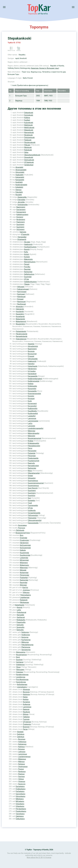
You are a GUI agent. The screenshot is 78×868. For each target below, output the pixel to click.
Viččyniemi (20, 229)
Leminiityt (31, 426)
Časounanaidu (33, 523)
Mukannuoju (24, 565)
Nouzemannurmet (34, 438)
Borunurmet (32, 354)
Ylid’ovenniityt (33, 515)
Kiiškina (27, 118)
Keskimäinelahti (21, 185)
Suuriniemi (20, 224)
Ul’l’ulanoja (27, 722)
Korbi (30, 401)
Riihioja (26, 714)
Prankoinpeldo (33, 458)
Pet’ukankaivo (21, 809)
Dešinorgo (25, 632)
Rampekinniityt (33, 466)
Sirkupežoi (32, 478)
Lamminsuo (23, 754)
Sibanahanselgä (34, 473)
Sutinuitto (20, 625)
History (19, 50)
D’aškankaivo (21, 789)
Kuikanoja (27, 704)
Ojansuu (18, 190)
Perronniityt (32, 451)
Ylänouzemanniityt (35, 520)
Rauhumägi (24, 580)
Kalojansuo (22, 744)
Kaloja (25, 697)
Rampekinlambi (22, 336)
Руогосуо (22, 528)
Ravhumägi (28, 272)
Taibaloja (26, 717)
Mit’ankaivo (20, 801)
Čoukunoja (27, 724)
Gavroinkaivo (20, 794)
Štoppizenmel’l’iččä (23, 533)
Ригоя (25, 729)
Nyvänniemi (21, 220)
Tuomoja (26, 719)
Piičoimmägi (25, 575)
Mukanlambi (20, 319)
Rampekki (20, 615)
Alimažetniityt (33, 346)
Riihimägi (23, 585)
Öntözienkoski (29, 137)
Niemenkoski (29, 132)
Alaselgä (31, 344)
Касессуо (22, 784)
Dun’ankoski (29, 115)
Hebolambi (20, 309)
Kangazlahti (20, 180)
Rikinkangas (24, 602)
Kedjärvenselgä (33, 381)
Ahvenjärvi (20, 307)
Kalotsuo (21, 747)
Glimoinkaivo (21, 796)
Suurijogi (19, 660)
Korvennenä (32, 404)
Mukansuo (22, 759)
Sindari (30, 476)
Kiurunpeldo (32, 391)
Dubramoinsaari (23, 289)
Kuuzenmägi (24, 553)
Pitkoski (27, 145)
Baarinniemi (21, 207)
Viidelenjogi (20, 665)
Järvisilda (21, 202)
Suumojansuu (33, 481)
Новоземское (21, 339)
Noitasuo (22, 764)
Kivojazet (31, 399)
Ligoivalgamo (22, 687)
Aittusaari (21, 287)
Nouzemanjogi (21, 655)
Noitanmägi (24, 573)
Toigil (30, 503)
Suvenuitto (20, 627)
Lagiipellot (32, 416)
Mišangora (24, 563)
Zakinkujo (21, 737)
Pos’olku (27, 267)
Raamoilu (31, 463)
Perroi (30, 448)
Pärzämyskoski (30, 142)
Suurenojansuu (33, 486)
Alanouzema (21, 652)
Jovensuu (26, 590)
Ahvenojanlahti (21, 170)
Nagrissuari (22, 302)
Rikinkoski (28, 147)
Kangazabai (22, 237)
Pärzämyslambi (22, 334)
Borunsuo (22, 739)
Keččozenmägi (25, 545)
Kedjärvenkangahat (35, 379)
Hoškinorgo (26, 635)
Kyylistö (27, 257)
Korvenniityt (32, 406)
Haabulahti (19, 175)
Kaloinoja (26, 694)
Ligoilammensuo (24, 757)
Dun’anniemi (21, 210)
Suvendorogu (21, 682)
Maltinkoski (29, 125)
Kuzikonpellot (33, 413)
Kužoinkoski (29, 123)
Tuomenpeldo (33, 505)
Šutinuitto (20, 630)
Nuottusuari (22, 304)
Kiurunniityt (32, 389)
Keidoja (31, 384)
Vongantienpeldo (34, 513)
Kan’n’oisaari (22, 292)
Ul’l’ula (26, 279)
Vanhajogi (20, 662)
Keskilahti (19, 182)
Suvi (29, 498)
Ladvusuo (22, 752)
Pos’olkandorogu (22, 680)
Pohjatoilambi (21, 331)
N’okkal (30, 441)
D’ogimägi (24, 538)
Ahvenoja (26, 689)
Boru (22, 535)
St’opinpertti (22, 239)
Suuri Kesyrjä (33, 488)
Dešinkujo (21, 734)
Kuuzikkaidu (32, 411)
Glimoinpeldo (33, 359)
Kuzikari (27, 120)
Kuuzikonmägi (25, 555)
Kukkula (23, 550)
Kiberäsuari (21, 297)
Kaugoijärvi (20, 314)
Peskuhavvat (21, 612)
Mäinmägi (31, 431)
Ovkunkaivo (20, 804)
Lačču (30, 423)
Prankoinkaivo (21, 811)
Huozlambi (20, 312)
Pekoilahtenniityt (34, 446)
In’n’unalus (32, 371)
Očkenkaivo (20, 806)
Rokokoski (28, 150)
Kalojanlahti (20, 177)
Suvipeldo (31, 500)
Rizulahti (19, 195)
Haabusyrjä (28, 244)
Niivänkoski (29, 135)
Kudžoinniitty (33, 408)
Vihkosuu (26, 592)
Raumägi (27, 269)
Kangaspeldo (33, 376)
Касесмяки (22, 525)
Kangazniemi (21, 212)
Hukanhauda (32, 366)
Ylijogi (18, 667)
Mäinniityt (31, 436)
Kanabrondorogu (22, 675)
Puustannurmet (33, 461)
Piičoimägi (32, 456)
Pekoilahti (19, 192)
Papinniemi (21, 222)
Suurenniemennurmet (36, 483)
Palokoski (28, 140)
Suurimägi (28, 277)
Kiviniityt (31, 396)
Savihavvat (21, 617)
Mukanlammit (21, 321)
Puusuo (21, 769)
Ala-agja (27, 242)
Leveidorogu (21, 677)
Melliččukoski (29, 128)
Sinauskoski (29, 157)
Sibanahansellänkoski (32, 155)
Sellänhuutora (29, 274)
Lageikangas (25, 597)
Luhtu (19, 610)
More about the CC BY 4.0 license (39, 857)
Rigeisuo (21, 774)
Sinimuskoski (29, 160)
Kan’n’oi (25, 588)
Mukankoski (29, 130)
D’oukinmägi (24, 540)
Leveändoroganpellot (36, 428)
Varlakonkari (29, 165)
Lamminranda (33, 421)
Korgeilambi (20, 316)
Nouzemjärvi (20, 324)
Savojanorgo (26, 650)
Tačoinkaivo (20, 814)
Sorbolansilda (23, 205)
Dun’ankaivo (20, 786)
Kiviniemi (20, 217)
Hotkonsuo (22, 742)
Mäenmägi (24, 568)
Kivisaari (20, 299)
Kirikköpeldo (32, 386)
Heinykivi (31, 364)
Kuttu (26, 252)
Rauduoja (26, 712)
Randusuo (22, 772)
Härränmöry (32, 369)
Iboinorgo (25, 637)
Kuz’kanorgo (26, 640)
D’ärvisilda (21, 200)
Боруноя (26, 727)
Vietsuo (21, 779)
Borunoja (31, 351)
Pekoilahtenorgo (27, 645)
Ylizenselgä (32, 518)
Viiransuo (22, 781)
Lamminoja (32, 418)
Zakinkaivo (20, 816)
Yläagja (27, 284)
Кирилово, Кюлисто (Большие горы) (45, 68)
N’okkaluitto (21, 620)
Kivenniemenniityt (34, 394)
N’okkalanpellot (33, 443)
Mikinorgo (25, 642)
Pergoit (27, 264)
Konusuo (21, 749)
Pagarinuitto (21, 622)
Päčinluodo (20, 530)
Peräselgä (31, 453)
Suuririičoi (31, 496)
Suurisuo (21, 776)
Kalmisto (23, 232)
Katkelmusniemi (22, 215)
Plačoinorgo (26, 647)
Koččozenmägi (25, 548)
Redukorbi (24, 600)
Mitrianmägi (24, 560)
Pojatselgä (24, 578)
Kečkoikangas (22, 684)
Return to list (11, 50)
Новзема (19, 672)
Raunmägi (24, 583)
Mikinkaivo (20, 799)
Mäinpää (23, 570)
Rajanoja (26, 709)
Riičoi (30, 471)
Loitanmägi (24, 558)
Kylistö (27, 254)
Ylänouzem (20, 670)
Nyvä (18, 657)
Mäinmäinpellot (34, 433)
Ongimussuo (23, 767)
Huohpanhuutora (30, 247)
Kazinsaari (21, 294)
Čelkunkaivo (20, 819)
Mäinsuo (21, 762)
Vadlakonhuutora (30, 282)
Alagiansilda (22, 197)
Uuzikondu (32, 510)
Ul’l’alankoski (29, 162)
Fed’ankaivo (20, 791)
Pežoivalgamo (26, 595)
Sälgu (26, 152)
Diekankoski (29, 113)
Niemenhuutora (30, 262)
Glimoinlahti (20, 172)
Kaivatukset (32, 374)
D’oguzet (31, 356)
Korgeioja (26, 702)
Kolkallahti (19, 187)
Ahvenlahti (19, 167)
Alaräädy (20, 732)
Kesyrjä (27, 249)
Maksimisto (28, 259)
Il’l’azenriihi (25, 234)
